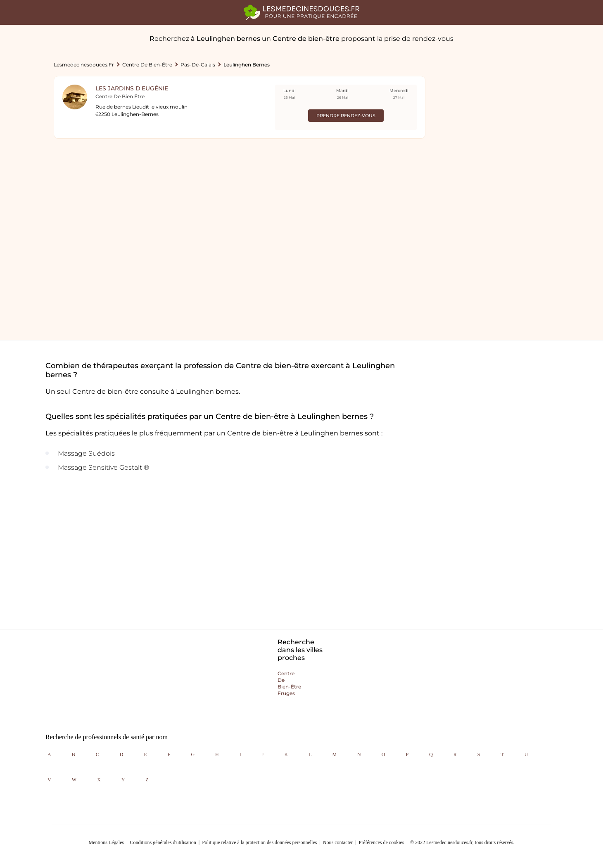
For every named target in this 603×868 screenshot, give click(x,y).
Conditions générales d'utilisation (163, 842)
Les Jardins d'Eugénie (132, 88)
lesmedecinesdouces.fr (84, 65)
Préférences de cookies (382, 842)
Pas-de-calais (198, 65)
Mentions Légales (107, 842)
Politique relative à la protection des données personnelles (259, 842)
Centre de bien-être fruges (289, 683)
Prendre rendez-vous (346, 116)
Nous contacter (338, 842)
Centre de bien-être (147, 65)
